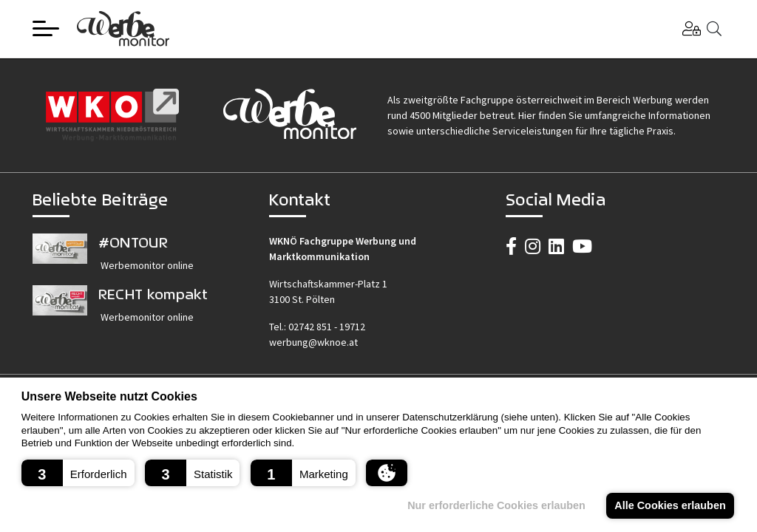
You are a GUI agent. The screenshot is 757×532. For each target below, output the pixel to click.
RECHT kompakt (153, 294)
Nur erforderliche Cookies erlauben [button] (496, 505)
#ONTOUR (133, 242)
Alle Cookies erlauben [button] (670, 505)
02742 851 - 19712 (327, 327)
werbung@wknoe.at (313, 342)
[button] (78, 473)
